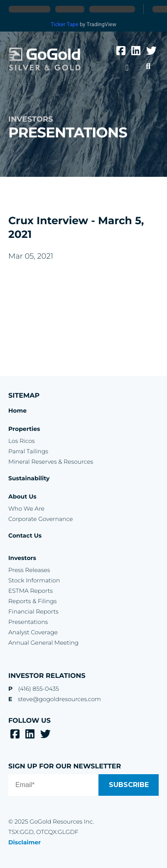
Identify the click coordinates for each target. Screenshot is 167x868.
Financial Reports (33, 611)
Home (17, 411)
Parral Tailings (28, 451)
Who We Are (26, 509)
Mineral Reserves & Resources (51, 462)
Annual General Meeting (43, 643)
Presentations (28, 622)
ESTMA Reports (31, 591)
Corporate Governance (41, 519)
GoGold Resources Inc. (45, 59)
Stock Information (34, 580)
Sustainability (29, 478)
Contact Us (25, 535)
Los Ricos (22, 441)
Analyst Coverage (33, 632)
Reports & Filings (32, 601)
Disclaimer (25, 842)
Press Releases (29, 570)
